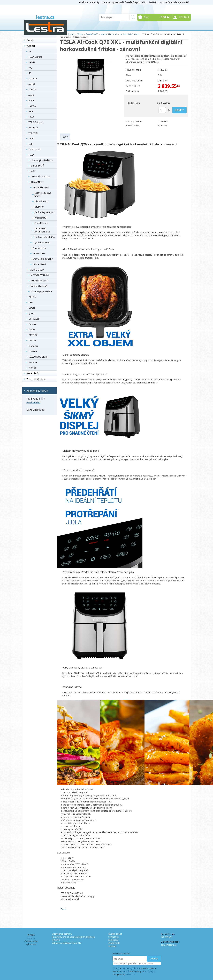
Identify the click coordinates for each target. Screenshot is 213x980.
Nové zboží (33, 373)
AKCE (33, 171)
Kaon (31, 139)
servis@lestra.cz (169, 945)
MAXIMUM (33, 128)
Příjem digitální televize (42, 160)
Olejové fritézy (42, 201)
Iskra (31, 111)
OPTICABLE (34, 319)
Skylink (32, 330)
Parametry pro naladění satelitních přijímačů (124, 2)
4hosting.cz (150, 971)
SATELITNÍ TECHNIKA (40, 177)
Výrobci (31, 46)
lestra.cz (45, 17)
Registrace (113, 940)
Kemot (32, 308)
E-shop (116, 968)
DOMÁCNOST (37, 182)
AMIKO (32, 84)
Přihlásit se (114, 937)
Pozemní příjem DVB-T (41, 292)
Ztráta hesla (114, 943)
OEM (31, 302)
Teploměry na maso (44, 212)
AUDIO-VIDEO (37, 270)
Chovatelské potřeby (43, 259)
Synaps (32, 313)
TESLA (31, 155)
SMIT (31, 144)
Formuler (33, 324)
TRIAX (31, 117)
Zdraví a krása (39, 248)
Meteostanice (39, 253)
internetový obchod (131, 968)
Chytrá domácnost (41, 243)
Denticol (32, 90)
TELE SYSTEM (34, 149)
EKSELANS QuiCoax (37, 357)
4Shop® (125, 971)
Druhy (30, 40)
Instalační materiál (39, 281)
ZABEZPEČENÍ (37, 166)
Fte (30, 51)
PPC (30, 68)
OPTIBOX (33, 335)
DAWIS (32, 62)
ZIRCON (32, 297)
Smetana (33, 362)
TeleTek (32, 341)
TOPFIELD (33, 133)
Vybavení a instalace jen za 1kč (174, 2)
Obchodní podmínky (89, 2)
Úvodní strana (115, 934)
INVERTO (33, 351)
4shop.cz (130, 974)
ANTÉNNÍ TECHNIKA (40, 275)
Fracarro (33, 79)
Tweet (64, 909)
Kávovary (39, 207)
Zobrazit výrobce (36, 379)
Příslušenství (41, 218)
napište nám (33, 402)
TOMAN (32, 106)
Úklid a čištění (39, 264)
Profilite (32, 368)
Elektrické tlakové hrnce (43, 194)
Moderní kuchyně (41, 187)
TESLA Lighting (35, 57)
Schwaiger (33, 346)
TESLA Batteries (36, 122)
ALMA (31, 100)
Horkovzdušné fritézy (45, 237)
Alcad (31, 95)
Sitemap (112, 946)
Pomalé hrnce (41, 223)
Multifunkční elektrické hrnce (42, 230)
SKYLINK (153, 2)
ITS (30, 73)
